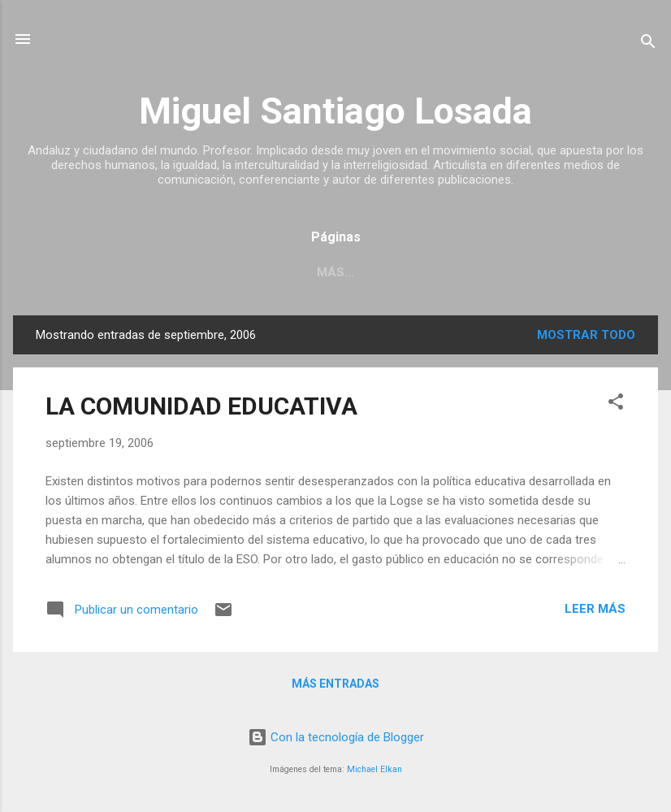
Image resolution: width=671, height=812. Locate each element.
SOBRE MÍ (78, 272)
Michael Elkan (374, 769)
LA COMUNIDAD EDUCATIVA (201, 406)
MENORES (424, 272)
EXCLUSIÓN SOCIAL (307, 272)
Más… (603, 272)
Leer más (595, 609)
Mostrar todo (586, 335)
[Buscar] (648, 44)
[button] (616, 404)
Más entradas (335, 684)
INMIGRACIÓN (177, 272)
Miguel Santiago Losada (335, 111)
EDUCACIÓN (519, 272)
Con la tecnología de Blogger (336, 737)
